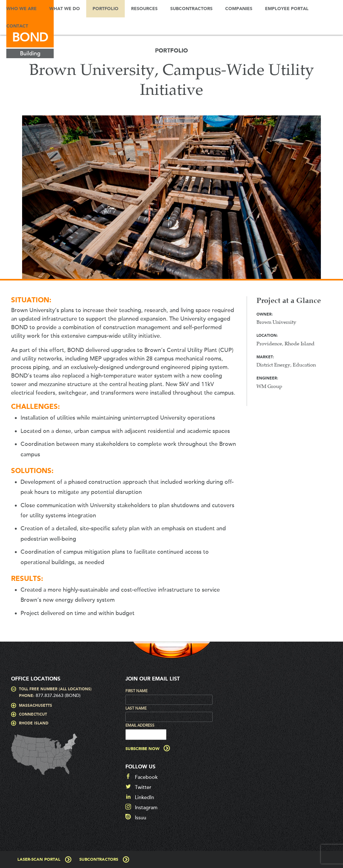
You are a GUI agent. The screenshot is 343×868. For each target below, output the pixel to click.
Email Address (140, 725)
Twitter (143, 787)
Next (332, 200)
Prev (11, 200)
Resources (144, 9)
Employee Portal (287, 9)
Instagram (146, 808)
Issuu (141, 818)
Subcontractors (191, 9)
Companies (239, 9)
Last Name (136, 708)
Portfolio (105, 9)
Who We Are (21, 9)
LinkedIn (144, 797)
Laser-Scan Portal (39, 860)
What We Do (65, 9)
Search (44, 26)
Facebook (146, 777)
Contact (17, 26)
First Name (136, 691)
